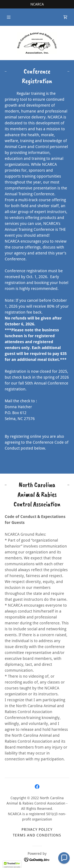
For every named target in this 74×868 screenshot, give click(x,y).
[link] (65, 17)
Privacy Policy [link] (37, 829)
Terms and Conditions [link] (37, 835)
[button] (9, 17)
